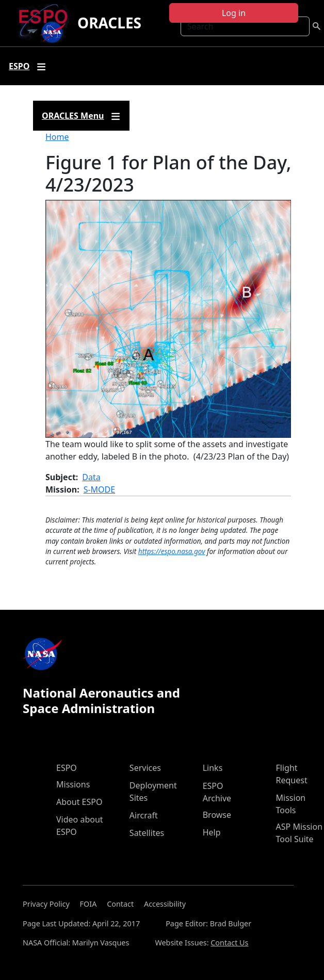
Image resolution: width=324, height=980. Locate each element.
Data (91, 477)
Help (212, 832)
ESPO (67, 768)
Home (57, 137)
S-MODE (100, 489)
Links (213, 768)
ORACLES (109, 23)
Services (145, 768)
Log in (234, 13)
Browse (217, 815)
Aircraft (144, 815)
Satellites (147, 833)
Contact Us (229, 943)
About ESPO (79, 802)
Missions (73, 784)
